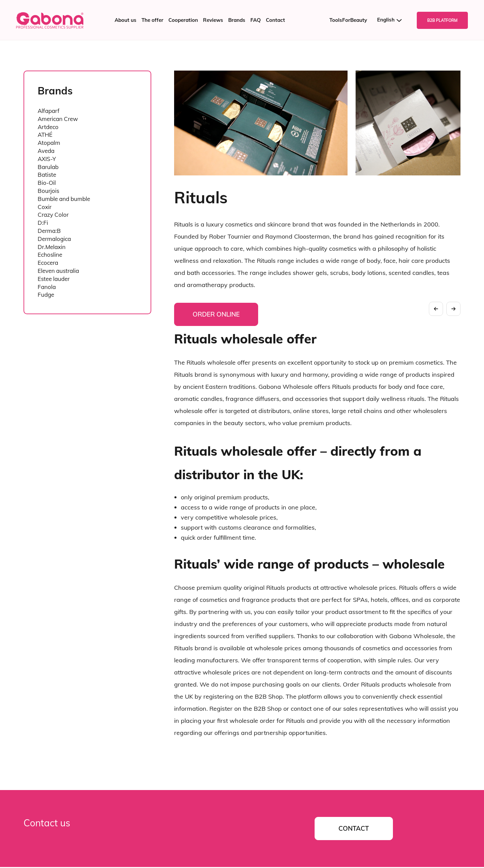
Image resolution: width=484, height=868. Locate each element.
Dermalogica (54, 239)
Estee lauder (54, 279)
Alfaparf (49, 111)
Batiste (47, 175)
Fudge (46, 295)
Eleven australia (58, 271)
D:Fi (43, 223)
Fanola (47, 287)
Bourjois (48, 191)
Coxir (45, 207)
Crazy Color (53, 215)
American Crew (58, 119)
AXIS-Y (47, 159)
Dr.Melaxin (52, 247)
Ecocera (48, 263)
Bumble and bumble (64, 199)
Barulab (48, 167)
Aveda (46, 151)
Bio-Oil (47, 183)
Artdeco (48, 127)
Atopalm (49, 143)
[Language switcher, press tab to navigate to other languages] (392, 20)
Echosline (50, 255)
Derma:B (49, 231)
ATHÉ (45, 135)
